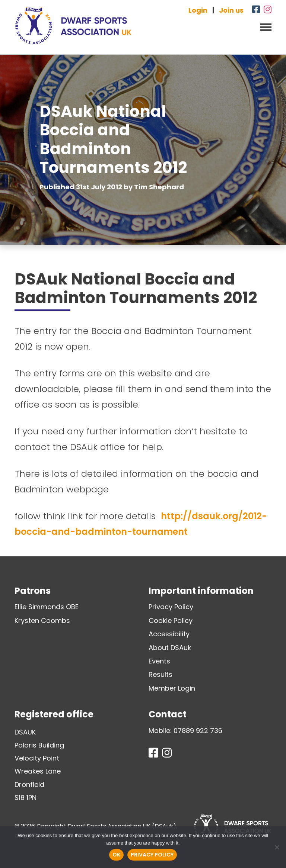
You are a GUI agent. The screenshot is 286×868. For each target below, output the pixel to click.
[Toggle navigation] (264, 26)
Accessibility (169, 634)
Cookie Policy (171, 621)
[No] (277, 847)
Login (198, 10)
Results (161, 674)
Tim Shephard (159, 187)
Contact (168, 714)
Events (159, 661)
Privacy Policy (171, 607)
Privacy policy (152, 855)
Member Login (172, 688)
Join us (231, 10)
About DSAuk (170, 648)
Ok (116, 855)
